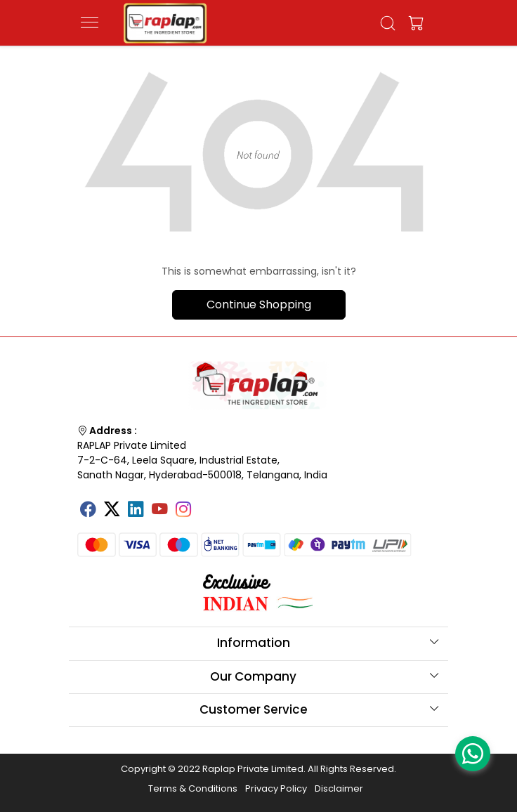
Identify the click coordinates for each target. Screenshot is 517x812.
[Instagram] (183, 511)
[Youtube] (159, 511)
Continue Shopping (259, 304)
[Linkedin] (136, 511)
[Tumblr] (207, 504)
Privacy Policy (276, 788)
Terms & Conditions (193, 788)
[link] (388, 23)
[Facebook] (88, 511)
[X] (112, 511)
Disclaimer (339, 788)
